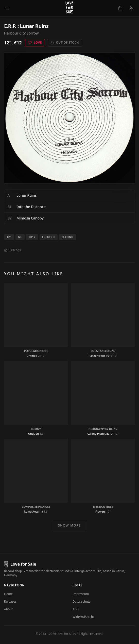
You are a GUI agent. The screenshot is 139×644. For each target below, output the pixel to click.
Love (35, 43)
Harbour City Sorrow (21, 33)
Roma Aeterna (33, 511)
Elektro (49, 237)
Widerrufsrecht (83, 617)
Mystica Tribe (103, 507)
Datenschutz (81, 601)
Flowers (100, 511)
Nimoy (36, 429)
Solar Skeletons (103, 351)
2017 (32, 237)
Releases (10, 601)
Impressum (81, 594)
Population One (36, 351)
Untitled (32, 356)
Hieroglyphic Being (103, 429)
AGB (76, 609)
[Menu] (8, 8)
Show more (69, 525)
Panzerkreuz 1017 (100, 356)
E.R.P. (10, 26)
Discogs (12, 250)
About (8, 609)
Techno (68, 237)
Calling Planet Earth (100, 434)
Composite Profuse (36, 507)
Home (8, 594)
